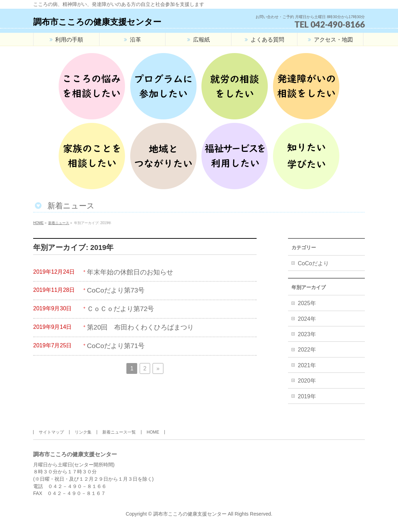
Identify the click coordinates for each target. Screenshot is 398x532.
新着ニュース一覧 (119, 432)
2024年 (307, 319)
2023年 (307, 334)
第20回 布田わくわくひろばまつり (140, 327)
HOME (153, 432)
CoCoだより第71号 (116, 346)
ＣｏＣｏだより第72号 (120, 309)
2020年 (307, 381)
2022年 (307, 350)
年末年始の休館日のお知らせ (130, 272)
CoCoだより (313, 263)
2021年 (307, 365)
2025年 (307, 303)
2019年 (307, 396)
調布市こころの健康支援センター (97, 22)
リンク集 (83, 432)
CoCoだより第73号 (116, 290)
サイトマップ (51, 432)
